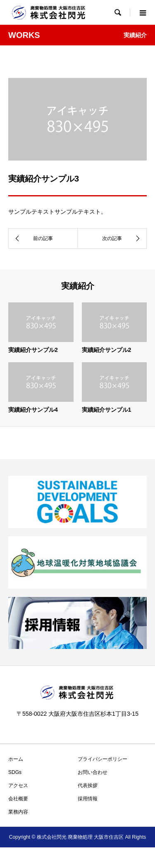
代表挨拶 (88, 785)
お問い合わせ (93, 772)
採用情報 (88, 799)
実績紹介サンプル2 (33, 350)
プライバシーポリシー (103, 759)
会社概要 (18, 799)
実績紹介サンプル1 (107, 410)
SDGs (15, 772)
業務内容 (18, 812)
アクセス (18, 785)
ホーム (16, 759)
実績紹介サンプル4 (33, 410)
